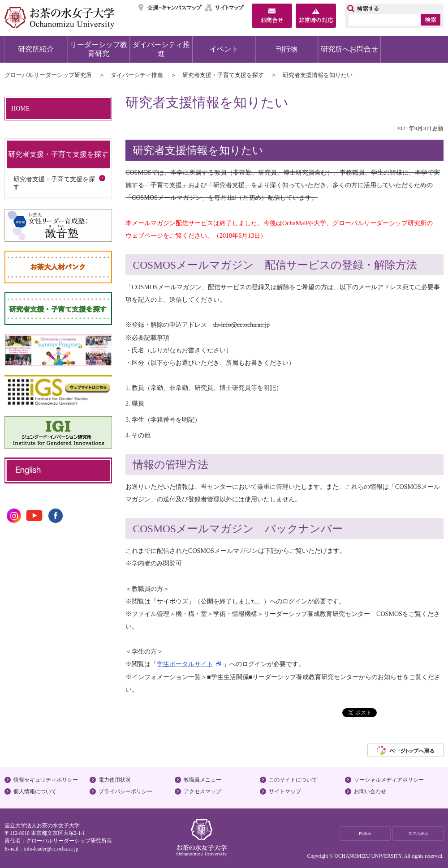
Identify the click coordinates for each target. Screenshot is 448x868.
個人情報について (35, 791)
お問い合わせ (370, 791)
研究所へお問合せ (349, 49)
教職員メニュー (202, 780)
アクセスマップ (202, 791)
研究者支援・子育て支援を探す (223, 75)
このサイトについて (293, 780)
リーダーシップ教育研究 (99, 49)
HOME (20, 108)
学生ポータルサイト (185, 664)
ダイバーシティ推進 (161, 49)
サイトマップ (225, 8)
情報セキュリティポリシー (46, 780)
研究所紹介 (36, 49)
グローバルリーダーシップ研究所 (48, 75)
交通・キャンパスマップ (170, 8)
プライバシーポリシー (125, 791)
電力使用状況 (115, 780)
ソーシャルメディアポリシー (389, 780)
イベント (224, 49)
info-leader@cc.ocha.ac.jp (51, 849)
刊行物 (287, 49)
